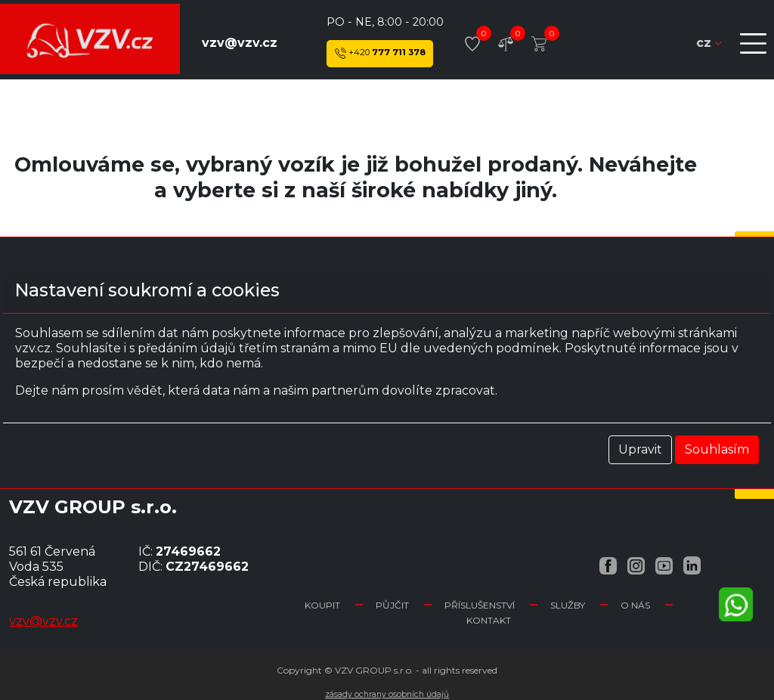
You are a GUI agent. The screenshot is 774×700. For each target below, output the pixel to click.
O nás (635, 605)
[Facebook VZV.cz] (608, 565)
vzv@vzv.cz (240, 43)
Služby (568, 605)
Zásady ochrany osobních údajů (387, 694)
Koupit (322, 605)
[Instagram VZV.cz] (636, 565)
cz (709, 43)
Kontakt (489, 620)
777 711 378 (380, 53)
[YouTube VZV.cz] (664, 565)
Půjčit (392, 605)
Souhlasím (717, 449)
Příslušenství (480, 605)
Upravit (640, 449)
